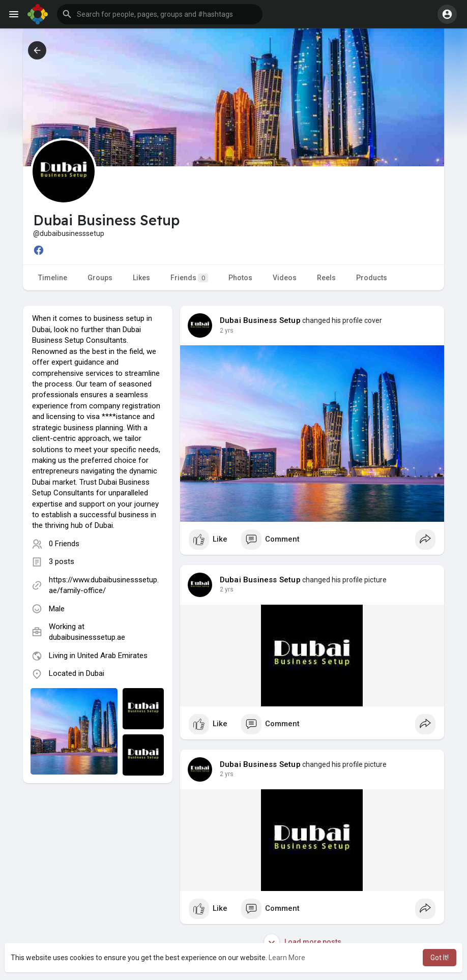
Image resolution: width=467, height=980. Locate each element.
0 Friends (64, 544)
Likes (141, 278)
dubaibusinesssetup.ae (87, 637)
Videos (285, 278)
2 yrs (227, 331)
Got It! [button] (440, 958)
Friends (189, 278)
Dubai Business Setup (260, 320)
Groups (100, 278)
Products (372, 278)
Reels (326, 278)
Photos (240, 278)
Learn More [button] (287, 958)
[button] (160, 14)
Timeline (53, 278)
